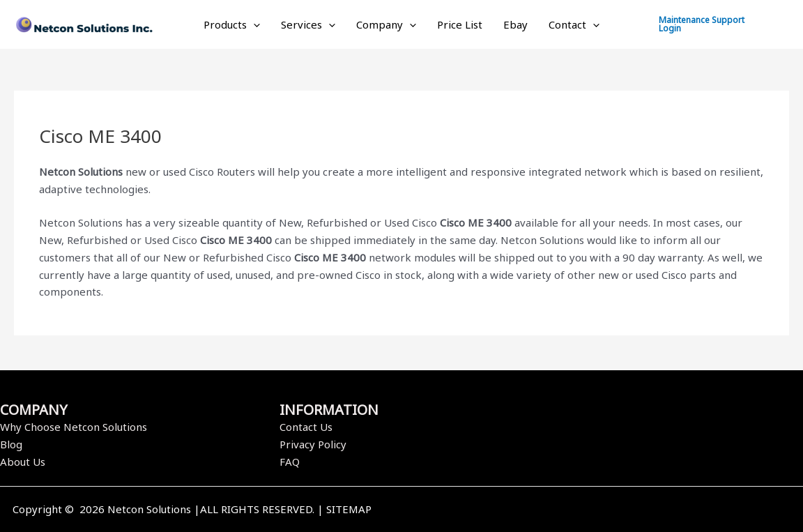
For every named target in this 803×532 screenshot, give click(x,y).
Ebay (515, 24)
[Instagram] (632, 510)
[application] (253, 24)
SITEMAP (349, 509)
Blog (11, 444)
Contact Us (306, 427)
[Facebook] (590, 510)
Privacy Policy (313, 444)
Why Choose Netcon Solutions (74, 427)
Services (308, 24)
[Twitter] (611, 510)
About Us (23, 462)
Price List (460, 24)
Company (386, 24)
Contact (574, 24)
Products (232, 24)
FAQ (290, 462)
